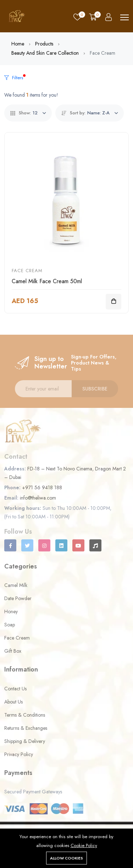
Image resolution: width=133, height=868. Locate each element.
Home (18, 44)
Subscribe (95, 389)
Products (44, 44)
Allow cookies (66, 858)
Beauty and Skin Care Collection (45, 53)
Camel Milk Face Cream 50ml (47, 281)
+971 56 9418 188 (42, 487)
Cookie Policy (84, 845)
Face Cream (27, 271)
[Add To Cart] (113, 302)
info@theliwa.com (38, 498)
